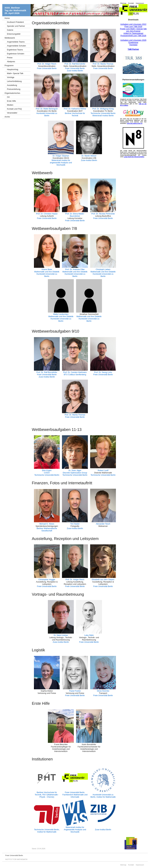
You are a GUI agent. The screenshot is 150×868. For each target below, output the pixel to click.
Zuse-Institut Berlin (75, 71)
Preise (10, 58)
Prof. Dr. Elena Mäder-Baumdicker (75, 215)
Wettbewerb (10, 38)
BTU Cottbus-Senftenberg (75, 375)
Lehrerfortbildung (14, 81)
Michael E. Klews (47, 524)
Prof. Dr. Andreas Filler (75, 269)
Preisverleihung (14, 89)
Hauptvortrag (13, 69)
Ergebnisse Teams (15, 50)
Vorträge (11, 77)
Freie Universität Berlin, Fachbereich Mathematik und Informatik (75, 795)
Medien (10, 105)
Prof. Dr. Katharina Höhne (75, 109)
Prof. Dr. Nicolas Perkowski (103, 214)
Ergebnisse (133, 42)
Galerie (10, 30)
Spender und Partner (16, 26)
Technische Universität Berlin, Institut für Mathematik (47, 831)
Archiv (7, 117)
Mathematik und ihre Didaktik (47, 272)
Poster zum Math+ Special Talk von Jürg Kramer (133, 30)
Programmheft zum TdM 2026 (133, 36)
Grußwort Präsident (15, 22)
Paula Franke (75, 691)
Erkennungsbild (14, 34)
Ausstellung (12, 85)
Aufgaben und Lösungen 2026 (133, 40)
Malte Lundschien (61, 314)
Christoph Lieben (103, 269)
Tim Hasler (75, 524)
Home (7, 18)
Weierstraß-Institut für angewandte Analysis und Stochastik (61, 163)
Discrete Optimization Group (75, 473)
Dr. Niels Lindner (61, 635)
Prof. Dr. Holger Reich (47, 64)
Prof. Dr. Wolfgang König (103, 109)
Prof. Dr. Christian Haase (47, 214)
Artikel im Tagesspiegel (133, 33)
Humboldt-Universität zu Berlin (47, 114)
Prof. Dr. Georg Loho (103, 372)
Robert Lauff (103, 470)
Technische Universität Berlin (103, 113)
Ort (8, 97)
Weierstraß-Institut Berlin (103, 116)
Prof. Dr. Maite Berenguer (47, 109)
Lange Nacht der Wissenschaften (134, 157)
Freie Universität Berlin (47, 68)
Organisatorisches (12, 93)
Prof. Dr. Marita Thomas (103, 64)
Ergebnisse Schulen (16, 54)
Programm (9, 65)
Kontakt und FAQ (14, 109)
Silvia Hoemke (103, 691)
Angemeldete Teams (16, 42)
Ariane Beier (47, 269)
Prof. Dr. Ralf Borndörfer (75, 64)
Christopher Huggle (47, 580)
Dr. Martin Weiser (89, 156)
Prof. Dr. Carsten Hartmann (75, 372)
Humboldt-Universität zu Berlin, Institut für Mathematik (103, 796)
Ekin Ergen (47, 470)
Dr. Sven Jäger (75, 470)
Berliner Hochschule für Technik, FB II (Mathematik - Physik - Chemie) (47, 795)
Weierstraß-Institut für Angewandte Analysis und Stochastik (75, 830)
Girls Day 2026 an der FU (135, 123)
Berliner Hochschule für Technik (75, 114)
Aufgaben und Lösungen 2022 (133, 24)
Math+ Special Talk (15, 73)
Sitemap (123, 3)
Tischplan (133, 45)
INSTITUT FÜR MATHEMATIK (16, 859)
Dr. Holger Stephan (61, 156)
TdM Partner (133, 49)
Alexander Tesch (103, 524)
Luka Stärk (89, 635)
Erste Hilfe (11, 101)
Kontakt (131, 3)
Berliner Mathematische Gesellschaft (47, 530)
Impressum (140, 3)
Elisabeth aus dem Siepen (103, 580)
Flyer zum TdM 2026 (133, 26)
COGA (47, 473)
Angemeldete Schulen (16, 46)
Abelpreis (11, 62)
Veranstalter (12, 113)
